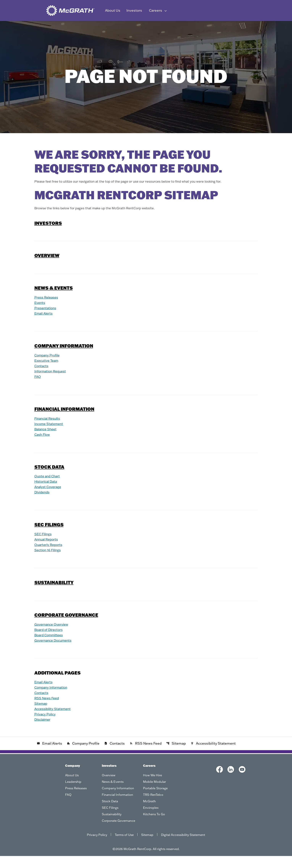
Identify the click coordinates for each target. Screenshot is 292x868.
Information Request (51, 383)
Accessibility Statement (54, 721)
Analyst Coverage (49, 499)
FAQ (38, 389)
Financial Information (133, 27)
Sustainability (213, 27)
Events (40, 315)
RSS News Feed (48, 710)
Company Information (93, 27)
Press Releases (47, 309)
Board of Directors (50, 642)
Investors (48, 235)
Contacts (42, 378)
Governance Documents (55, 652)
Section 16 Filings (49, 562)
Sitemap (41, 715)
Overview (33, 27)
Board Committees (50, 647)
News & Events (58, 27)
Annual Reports (47, 552)
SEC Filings (188, 27)
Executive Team (47, 373)
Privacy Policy (46, 726)
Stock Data (164, 27)
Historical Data (47, 494)
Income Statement (50, 436)
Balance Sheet (47, 441)
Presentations (46, 320)
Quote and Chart (48, 488)
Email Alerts (44, 325)
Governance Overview (53, 636)
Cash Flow (43, 447)
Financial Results (49, 430)
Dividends (43, 504)
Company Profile (48, 367)
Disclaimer (43, 732)
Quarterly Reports (49, 557)
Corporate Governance (248, 27)
